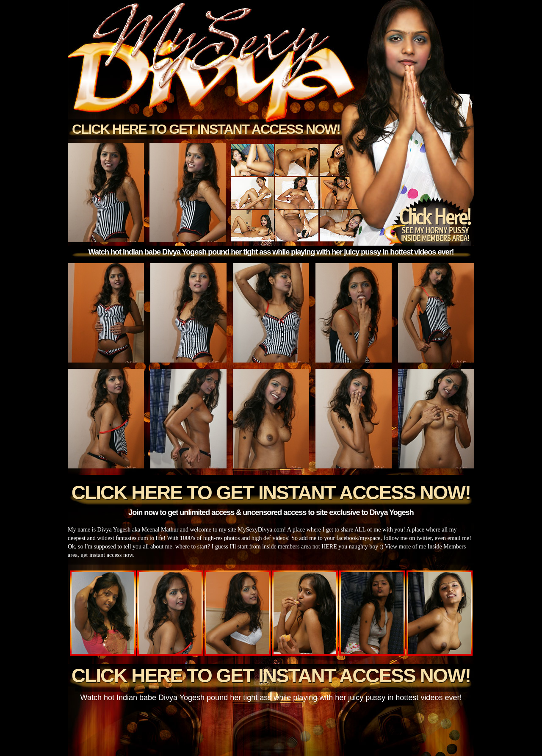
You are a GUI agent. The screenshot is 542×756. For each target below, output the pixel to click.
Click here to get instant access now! (206, 129)
